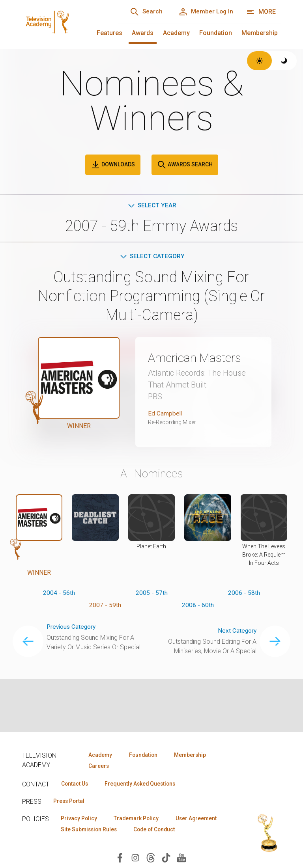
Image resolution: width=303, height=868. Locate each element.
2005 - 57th (152, 594)
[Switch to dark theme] (284, 61)
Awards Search (185, 165)
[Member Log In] (204, 12)
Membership (260, 33)
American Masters (197, 359)
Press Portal (70, 802)
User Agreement (83, 831)
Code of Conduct (83, 842)
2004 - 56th (59, 594)
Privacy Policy (80, 820)
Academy (176, 33)
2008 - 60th (198, 607)
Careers (98, 766)
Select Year (152, 206)
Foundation (216, 33)
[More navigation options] (261, 12)
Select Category (152, 257)
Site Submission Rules (151, 831)
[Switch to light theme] (259, 61)
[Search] (142, 12)
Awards (143, 33)
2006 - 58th (244, 594)
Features (109, 33)
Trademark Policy (140, 820)
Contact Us (76, 784)
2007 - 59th (105, 607)
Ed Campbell (165, 414)
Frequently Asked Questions (144, 784)
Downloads (113, 165)
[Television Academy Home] (62, 24)
